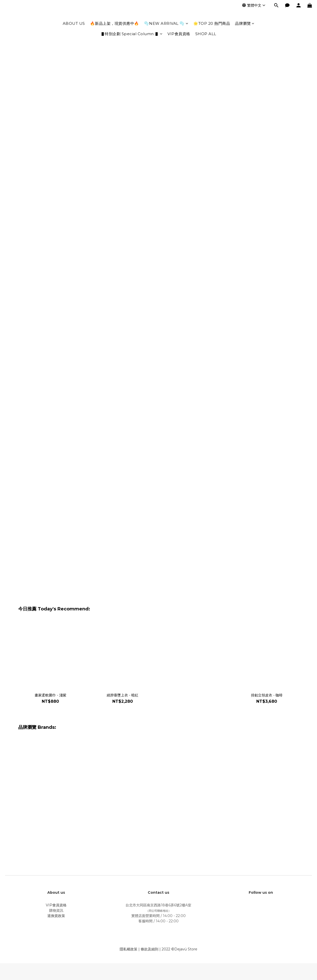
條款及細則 (150, 949)
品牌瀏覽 (245, 23)
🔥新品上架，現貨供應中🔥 (115, 23)
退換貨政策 (56, 916)
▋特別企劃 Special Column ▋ (132, 34)
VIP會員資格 (179, 34)
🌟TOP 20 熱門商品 (212, 23)
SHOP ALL (206, 34)
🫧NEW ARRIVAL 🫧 (166, 23)
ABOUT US (74, 23)
